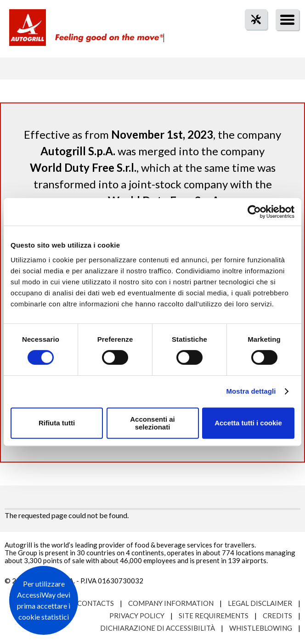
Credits (277, 616)
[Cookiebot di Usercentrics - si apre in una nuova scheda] (254, 212)
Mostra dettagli (251, 391)
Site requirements (214, 616)
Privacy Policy (137, 616)
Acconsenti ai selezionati (152, 423)
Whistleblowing (261, 628)
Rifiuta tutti (57, 423)
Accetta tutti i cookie (248, 423)
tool (251, 36)
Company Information (171, 603)
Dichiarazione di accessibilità (158, 628)
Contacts (96, 603)
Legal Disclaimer (260, 603)
